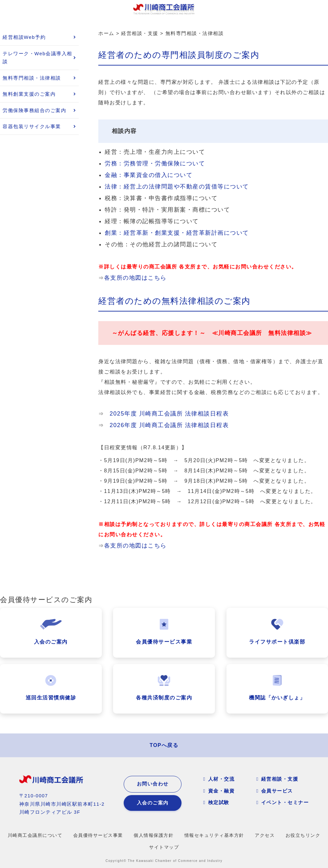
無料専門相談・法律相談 (32, 78)
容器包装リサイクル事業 (32, 126)
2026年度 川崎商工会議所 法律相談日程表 (169, 425)
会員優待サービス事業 (98, 835)
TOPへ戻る (164, 745)
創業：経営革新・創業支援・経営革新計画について (177, 233)
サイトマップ (164, 847)
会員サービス (277, 791)
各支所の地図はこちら (135, 278)
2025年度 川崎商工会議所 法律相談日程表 (169, 414)
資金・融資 (222, 791)
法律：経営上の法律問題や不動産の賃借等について (177, 187)
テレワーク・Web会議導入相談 (37, 58)
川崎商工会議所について (35, 835)
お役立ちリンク (303, 835)
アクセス (265, 835)
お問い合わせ (153, 784)
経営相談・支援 (280, 779)
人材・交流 (222, 779)
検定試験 (219, 802)
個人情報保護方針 (154, 835)
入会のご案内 (153, 803)
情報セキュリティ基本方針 (214, 835)
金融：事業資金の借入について (149, 175)
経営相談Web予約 (24, 37)
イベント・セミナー (285, 802)
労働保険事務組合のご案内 (34, 110)
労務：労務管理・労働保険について (155, 163)
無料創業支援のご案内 (29, 94)
